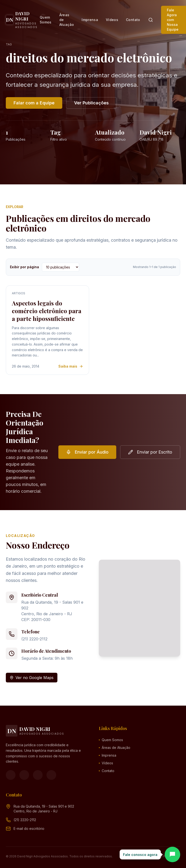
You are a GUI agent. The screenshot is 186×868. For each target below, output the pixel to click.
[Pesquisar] (151, 20)
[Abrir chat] (172, 854)
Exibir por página (24, 267)
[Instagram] (24, 775)
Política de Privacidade (164, 856)
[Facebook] (11, 775)
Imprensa (90, 20)
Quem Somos (46, 20)
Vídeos (112, 20)
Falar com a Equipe (34, 103)
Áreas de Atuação (67, 20)
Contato (133, 20)
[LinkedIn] (51, 775)
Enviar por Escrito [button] (150, 452)
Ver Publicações (91, 103)
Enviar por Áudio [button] (87, 452)
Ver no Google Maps (32, 678)
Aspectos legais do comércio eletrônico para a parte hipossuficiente (47, 311)
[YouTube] (38, 775)
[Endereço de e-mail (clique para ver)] (29, 829)
